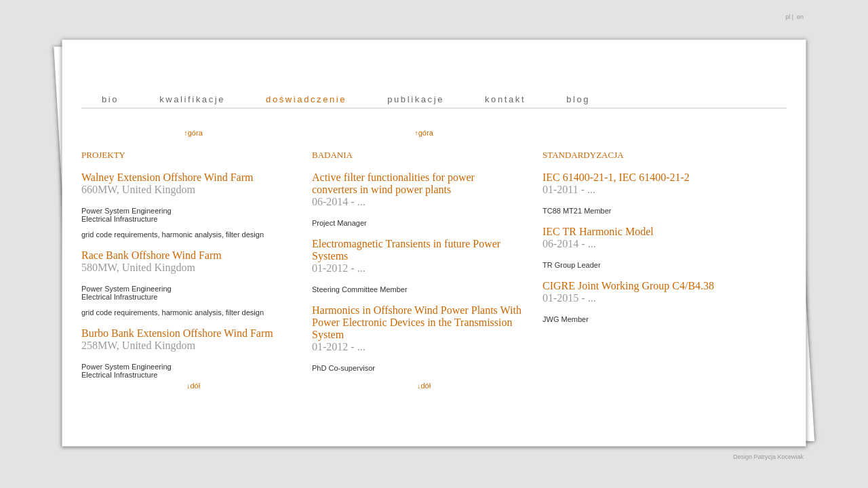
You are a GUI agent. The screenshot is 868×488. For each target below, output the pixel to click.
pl (788, 17)
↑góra (193, 133)
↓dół (193, 386)
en (800, 17)
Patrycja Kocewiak (778, 457)
